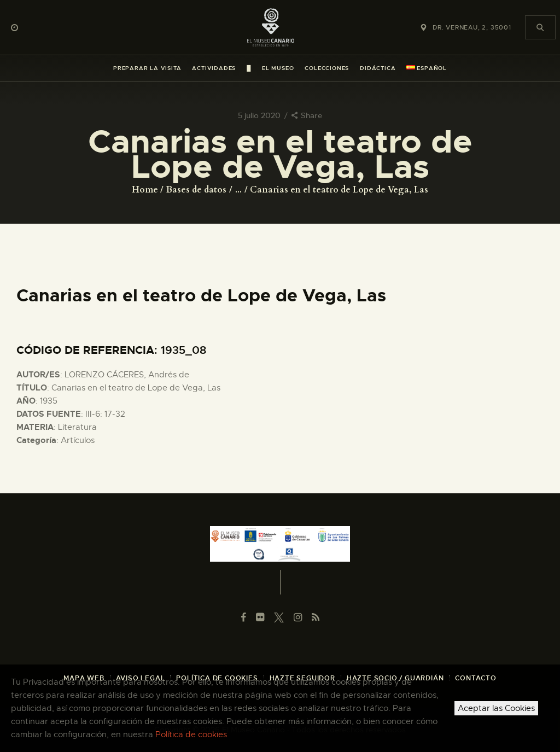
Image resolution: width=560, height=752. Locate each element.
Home (145, 190)
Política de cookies (191, 734)
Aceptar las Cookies (496, 708)
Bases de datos (196, 190)
